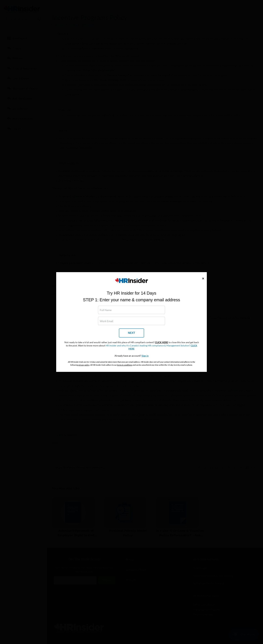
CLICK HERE (162, 342)
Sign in (145, 356)
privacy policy (84, 365)
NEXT (132, 333)
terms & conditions (125, 365)
